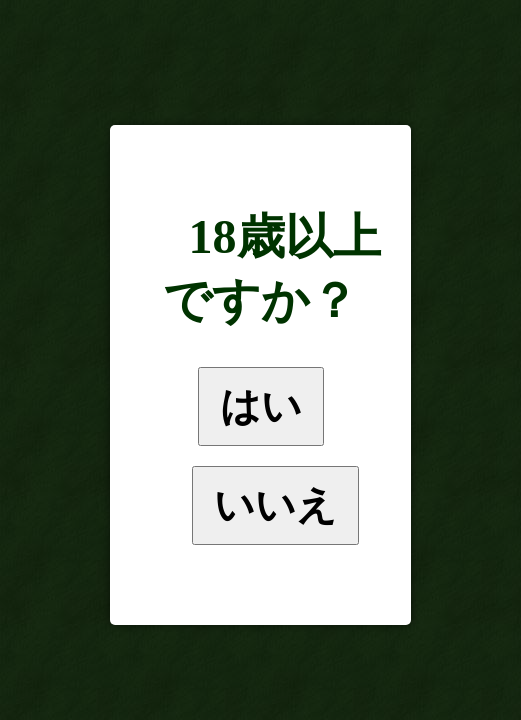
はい (261, 406)
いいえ (275, 505)
